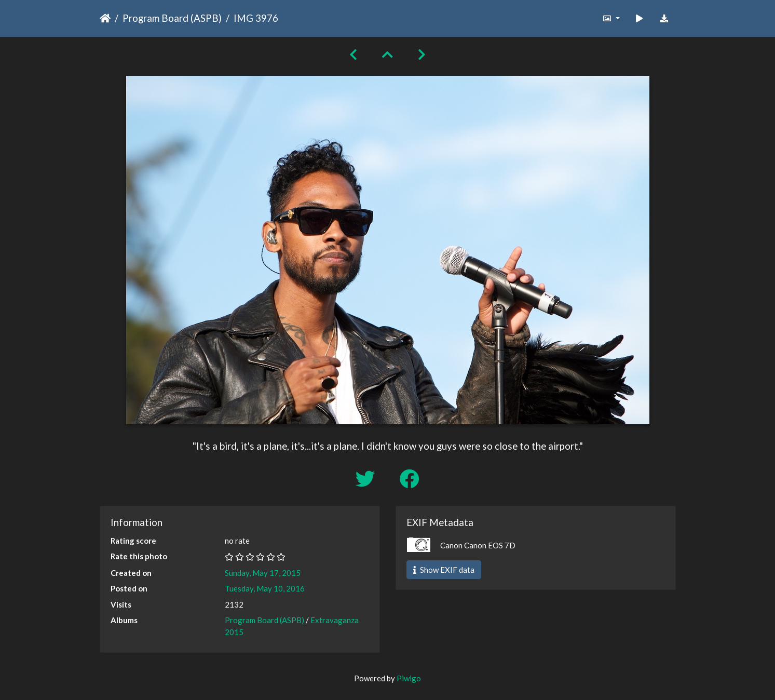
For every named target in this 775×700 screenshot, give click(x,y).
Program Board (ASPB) (172, 18)
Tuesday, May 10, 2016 (265, 588)
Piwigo (409, 678)
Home (105, 18)
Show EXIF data (444, 570)
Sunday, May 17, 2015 (263, 573)
